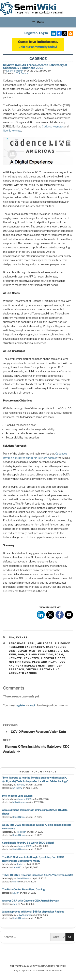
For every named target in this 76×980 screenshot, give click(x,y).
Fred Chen (21, 832)
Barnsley (21, 785)
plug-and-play (44, 662)
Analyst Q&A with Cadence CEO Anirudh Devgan (31, 901)
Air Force (45, 643)
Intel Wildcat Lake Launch (17, 796)
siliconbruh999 (24, 799)
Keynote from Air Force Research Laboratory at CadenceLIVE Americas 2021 (35, 66)
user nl (16, 882)
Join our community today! (38, 47)
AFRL (32, 643)
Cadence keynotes (53, 127)
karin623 (17, 867)
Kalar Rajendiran (15, 71)
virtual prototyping (43, 669)
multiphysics (20, 662)
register (21, 705)
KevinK (20, 864)
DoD (21, 655)
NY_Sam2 (17, 788)
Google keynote (12, 131)
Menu (38, 22)
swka (15, 904)
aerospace (17, 643)
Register (31, 33)
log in (33, 705)
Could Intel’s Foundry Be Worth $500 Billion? (28, 843)
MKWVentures (20, 802)
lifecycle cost (53, 658)
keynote (15, 658)
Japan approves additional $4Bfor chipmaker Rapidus (33, 912)
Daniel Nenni (19, 817)
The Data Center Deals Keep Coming (23, 889)
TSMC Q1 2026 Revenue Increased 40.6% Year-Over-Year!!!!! (38, 875)
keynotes (32, 658)
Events (24, 73)
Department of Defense (37, 651)
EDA (18, 73)
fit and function (40, 655)
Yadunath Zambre (23, 673)
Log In (43, 33)
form (59, 655)
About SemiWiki (53, 970)
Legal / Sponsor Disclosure (29, 970)
